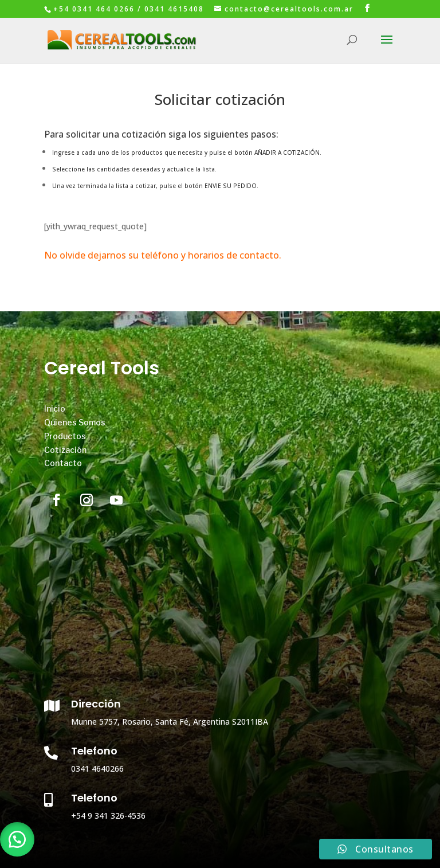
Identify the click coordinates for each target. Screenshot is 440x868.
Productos (65, 436)
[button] (17, 839)
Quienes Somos (75, 422)
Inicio (55, 408)
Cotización (65, 450)
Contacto (63, 463)
